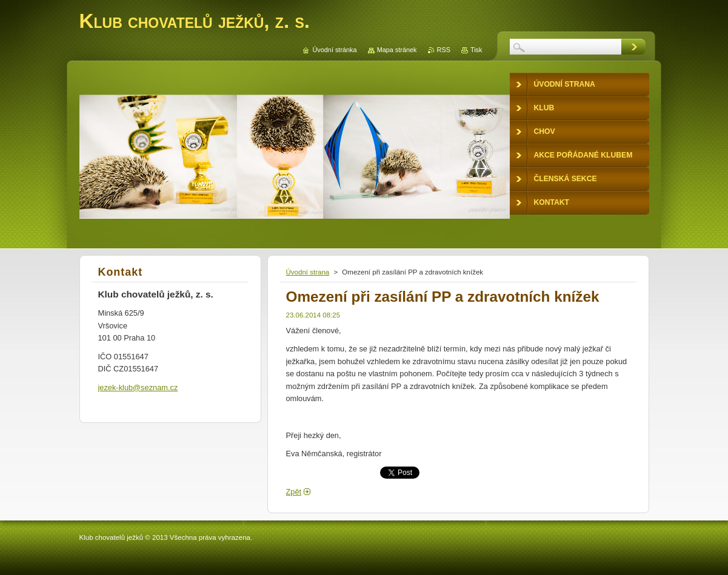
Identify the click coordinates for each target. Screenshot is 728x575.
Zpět (294, 492)
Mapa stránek (397, 50)
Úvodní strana (308, 272)
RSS (444, 50)
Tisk (476, 50)
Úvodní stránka (334, 50)
